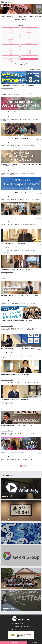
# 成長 (20, 44)
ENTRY (14, 642)
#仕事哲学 (27, 213)
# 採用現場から (32, 39)
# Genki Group (20, 35)
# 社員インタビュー (8, 42)
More (7, 79)
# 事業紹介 (8, 46)
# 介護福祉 (8, 37)
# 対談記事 (20, 48)
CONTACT (35, 642)
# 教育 (20, 37)
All (21, 53)
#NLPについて (4, 82)
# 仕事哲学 (20, 42)
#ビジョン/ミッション (13, 83)
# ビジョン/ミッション (8, 48)
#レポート (9, 82)
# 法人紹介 (20, 28)
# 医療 (32, 35)
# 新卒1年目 (32, 42)
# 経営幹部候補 (8, 50)
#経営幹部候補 (4, 110)
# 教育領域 (32, 30)
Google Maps (16, 619)
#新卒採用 (24, 82)
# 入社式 (20, 30)
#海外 (11, 213)
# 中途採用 (20, 39)
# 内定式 (8, 28)
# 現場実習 (20, 46)
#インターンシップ (5, 83)
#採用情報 (14, 82)
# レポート (8, 30)
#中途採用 (18, 266)
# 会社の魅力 (32, 44)
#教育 (16, 317)
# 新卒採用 (8, 39)
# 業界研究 (32, 33)
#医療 (8, 108)
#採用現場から (29, 82)
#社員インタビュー (18, 135)
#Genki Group (19, 82)
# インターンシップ (32, 46)
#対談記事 (29, 319)
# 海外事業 (8, 35)
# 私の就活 (8, 44)
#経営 (19, 83)
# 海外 (32, 37)
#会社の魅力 (35, 82)
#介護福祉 (9, 266)
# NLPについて (32, 28)
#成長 (21, 108)
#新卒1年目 (17, 108)
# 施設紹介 (8, 33)
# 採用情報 (20, 33)
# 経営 (32, 48)
